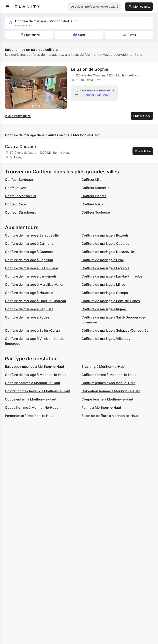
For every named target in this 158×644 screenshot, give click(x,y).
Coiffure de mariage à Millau (103, 284)
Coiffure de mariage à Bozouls (105, 235)
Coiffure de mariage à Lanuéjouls (31, 276)
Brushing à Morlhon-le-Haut (103, 366)
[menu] (7, 7)
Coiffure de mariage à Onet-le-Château (35, 301)
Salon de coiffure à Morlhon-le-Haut (110, 416)
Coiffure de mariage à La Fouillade (31, 268)
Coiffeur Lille (91, 180)
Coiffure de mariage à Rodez (27, 317)
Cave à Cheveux (21, 147)
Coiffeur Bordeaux (19, 180)
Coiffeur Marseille (95, 188)
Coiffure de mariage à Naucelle (29, 293)
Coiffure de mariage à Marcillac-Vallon (35, 284)
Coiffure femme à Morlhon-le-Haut (109, 375)
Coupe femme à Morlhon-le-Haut (107, 399)
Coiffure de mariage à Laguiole (105, 268)
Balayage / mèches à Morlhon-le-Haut (35, 366)
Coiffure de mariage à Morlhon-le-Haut (35, 375)
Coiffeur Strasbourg (21, 212)
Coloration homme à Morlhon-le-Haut (111, 391)
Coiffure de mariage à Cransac (29, 252)
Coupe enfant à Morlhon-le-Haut (31, 399)
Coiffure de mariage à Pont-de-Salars (111, 301)
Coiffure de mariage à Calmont (29, 243)
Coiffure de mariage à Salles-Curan (32, 330)
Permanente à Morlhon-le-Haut (29, 416)
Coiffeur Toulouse (96, 212)
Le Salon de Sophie (89, 69)
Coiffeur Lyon (16, 188)
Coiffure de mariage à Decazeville (108, 252)
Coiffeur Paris (92, 204)
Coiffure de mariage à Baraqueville (32, 235)
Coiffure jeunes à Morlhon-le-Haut (109, 383)
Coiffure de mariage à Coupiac (105, 243)
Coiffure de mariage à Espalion (29, 260)
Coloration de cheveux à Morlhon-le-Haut (38, 391)
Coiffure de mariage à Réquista (29, 309)
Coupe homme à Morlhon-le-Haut (31, 407)
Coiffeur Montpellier (21, 196)
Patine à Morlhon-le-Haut (101, 407)
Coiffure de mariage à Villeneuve (107, 339)
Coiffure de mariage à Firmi (103, 260)
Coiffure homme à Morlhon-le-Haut (33, 383)
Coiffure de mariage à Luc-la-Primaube (112, 276)
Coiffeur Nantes (94, 196)
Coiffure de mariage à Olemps (105, 293)
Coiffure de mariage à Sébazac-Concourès (115, 330)
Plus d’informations (18, 116)
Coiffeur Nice (15, 204)
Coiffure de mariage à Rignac (104, 309)
